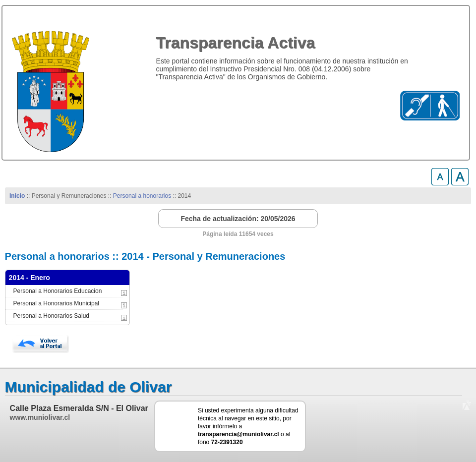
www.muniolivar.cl (40, 417)
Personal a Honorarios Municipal (56, 303)
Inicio (17, 196)
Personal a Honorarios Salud (51, 316)
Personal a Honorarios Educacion (58, 291)
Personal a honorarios (142, 196)
